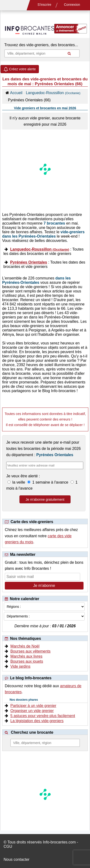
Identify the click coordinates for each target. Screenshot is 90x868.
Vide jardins (20, 666)
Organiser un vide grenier (32, 711)
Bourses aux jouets (27, 661)
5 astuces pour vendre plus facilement (43, 716)
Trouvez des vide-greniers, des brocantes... (41, 45)
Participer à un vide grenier (33, 706)
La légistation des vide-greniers (37, 721)
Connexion (72, 5)
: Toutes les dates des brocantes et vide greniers (43, 251)
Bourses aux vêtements (30, 651)
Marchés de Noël (25, 646)
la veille (19, 482)
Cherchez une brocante (32, 732)
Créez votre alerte (20, 69)
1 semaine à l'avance (50, 482)
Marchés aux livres (26, 656)
